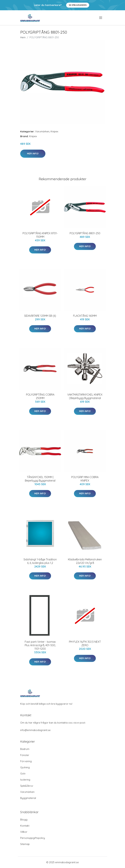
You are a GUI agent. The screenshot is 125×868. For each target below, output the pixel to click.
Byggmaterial (28, 798)
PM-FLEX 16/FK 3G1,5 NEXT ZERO (85, 643)
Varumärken (42, 131)
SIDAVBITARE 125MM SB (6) (40, 316)
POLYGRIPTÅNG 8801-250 (85, 233)
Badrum (25, 749)
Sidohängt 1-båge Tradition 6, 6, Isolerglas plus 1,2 (40, 561)
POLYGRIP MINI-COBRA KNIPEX (85, 479)
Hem (23, 37)
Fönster (25, 755)
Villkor (24, 832)
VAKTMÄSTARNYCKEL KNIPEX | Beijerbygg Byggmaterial (85, 396)
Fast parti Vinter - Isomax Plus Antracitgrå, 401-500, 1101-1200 (40, 645)
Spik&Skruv (27, 786)
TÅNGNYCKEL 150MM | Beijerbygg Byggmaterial (40, 479)
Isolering (25, 780)
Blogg (24, 820)
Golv (23, 773)
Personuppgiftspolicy (33, 838)
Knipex (54, 131)
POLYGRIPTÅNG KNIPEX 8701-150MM (40, 235)
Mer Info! (33, 154)
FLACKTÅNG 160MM (85, 316)
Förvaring (26, 761)
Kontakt (25, 826)
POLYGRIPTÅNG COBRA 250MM (40, 396)
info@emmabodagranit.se (35, 730)
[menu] (101, 18)
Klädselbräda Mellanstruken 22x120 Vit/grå (85, 561)
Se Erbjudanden (78, 5)
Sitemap (25, 844)
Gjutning (25, 767)
